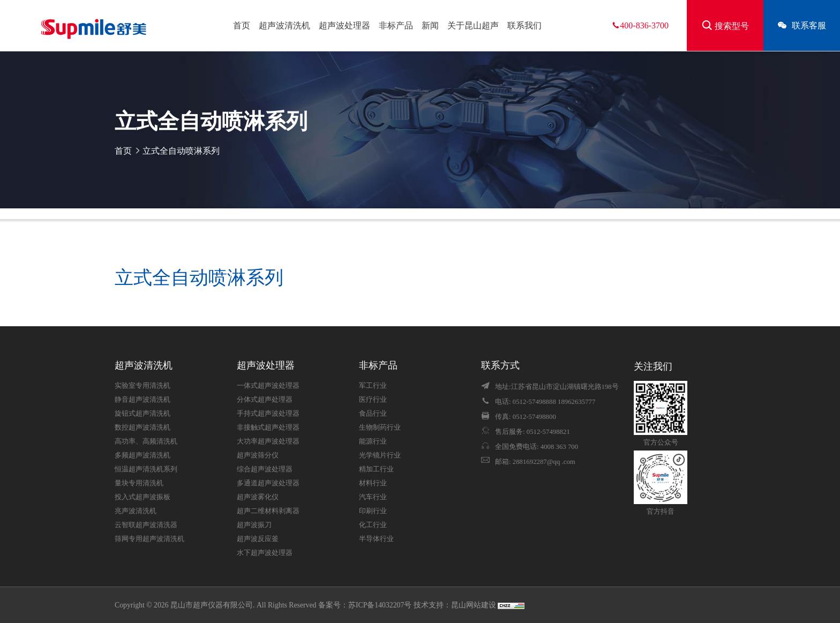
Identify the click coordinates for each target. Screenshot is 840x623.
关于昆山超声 (473, 25)
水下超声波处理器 (265, 553)
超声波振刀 (254, 525)
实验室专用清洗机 (142, 386)
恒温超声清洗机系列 (146, 469)
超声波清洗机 (284, 25)
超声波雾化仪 (258, 497)
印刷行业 (373, 511)
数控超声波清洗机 (142, 427)
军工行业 (373, 386)
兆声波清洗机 (136, 511)
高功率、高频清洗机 (146, 441)
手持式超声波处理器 (268, 414)
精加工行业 (376, 469)
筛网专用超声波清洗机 (149, 539)
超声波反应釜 (258, 539)
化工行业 (373, 525)
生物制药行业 (380, 427)
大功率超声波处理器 (268, 441)
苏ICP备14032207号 (380, 605)
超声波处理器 (344, 25)
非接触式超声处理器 (268, 427)
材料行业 (373, 483)
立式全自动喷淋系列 (181, 151)
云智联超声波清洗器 (146, 525)
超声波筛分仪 (258, 455)
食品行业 (373, 414)
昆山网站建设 (474, 605)
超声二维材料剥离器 (268, 511)
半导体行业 (376, 539)
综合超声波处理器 (265, 469)
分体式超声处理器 (265, 400)
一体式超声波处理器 (268, 386)
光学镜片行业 (380, 455)
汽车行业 (373, 497)
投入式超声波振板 (142, 497)
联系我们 (524, 25)
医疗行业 (373, 400)
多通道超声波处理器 (268, 483)
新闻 (430, 25)
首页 (242, 25)
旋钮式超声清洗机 (142, 414)
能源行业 (373, 441)
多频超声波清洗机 (142, 455)
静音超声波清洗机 (142, 400)
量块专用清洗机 (139, 483)
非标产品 (396, 25)
